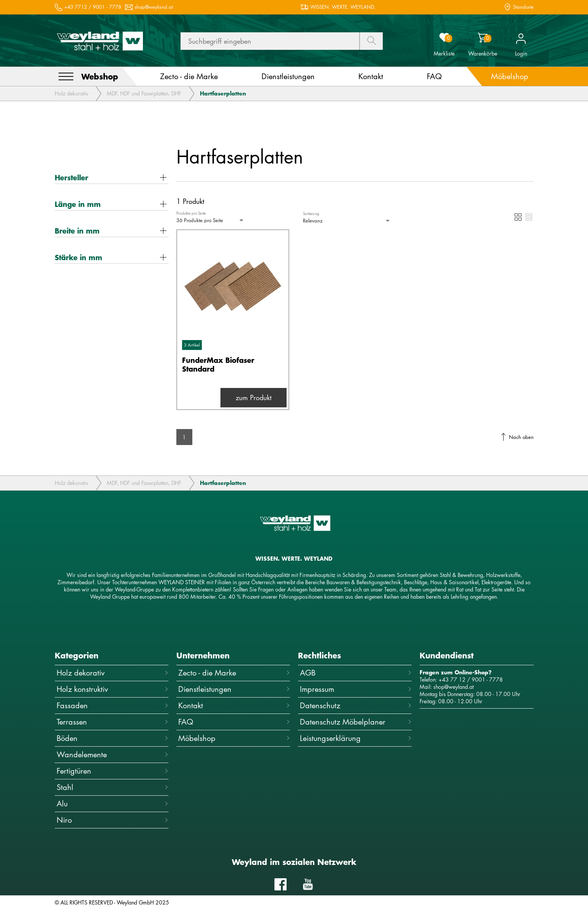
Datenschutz (356, 705)
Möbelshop (234, 738)
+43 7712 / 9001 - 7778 (93, 7)
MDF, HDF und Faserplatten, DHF (144, 93)
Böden (113, 738)
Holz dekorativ (71, 93)
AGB (356, 673)
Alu (113, 804)
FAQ (234, 722)
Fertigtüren (113, 771)
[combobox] (211, 220)
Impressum (356, 689)
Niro (113, 820)
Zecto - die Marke (234, 673)
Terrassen (113, 722)
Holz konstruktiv (113, 689)
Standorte (523, 7)
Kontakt (234, 705)
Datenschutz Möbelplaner (356, 722)
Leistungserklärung (356, 738)
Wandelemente (113, 754)
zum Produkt (254, 397)
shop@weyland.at (154, 7)
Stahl (113, 787)
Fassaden (113, 705)
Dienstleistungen (234, 689)
